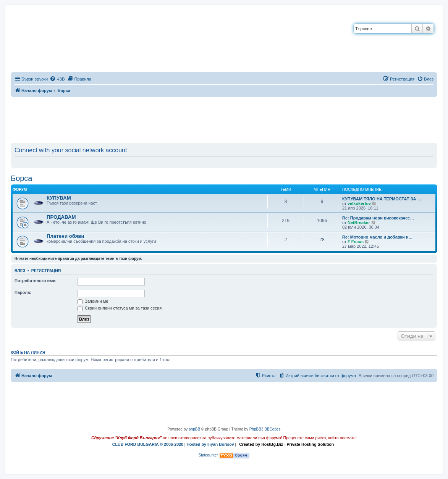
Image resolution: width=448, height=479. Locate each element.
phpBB (194, 429)
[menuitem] (57, 79)
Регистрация (46, 271)
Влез (20, 271)
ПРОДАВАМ (61, 217)
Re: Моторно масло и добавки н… (378, 237)
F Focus (356, 242)
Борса (22, 178)
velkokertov (359, 203)
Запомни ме (93, 301)
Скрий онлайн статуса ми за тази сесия (120, 308)
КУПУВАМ (59, 198)
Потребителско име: (36, 281)
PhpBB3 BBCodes (265, 429)
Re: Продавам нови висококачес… (378, 218)
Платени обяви (66, 236)
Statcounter (208, 455)
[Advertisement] (224, 118)
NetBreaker (359, 223)
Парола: (23, 292)
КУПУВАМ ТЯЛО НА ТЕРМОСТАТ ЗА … (382, 199)
